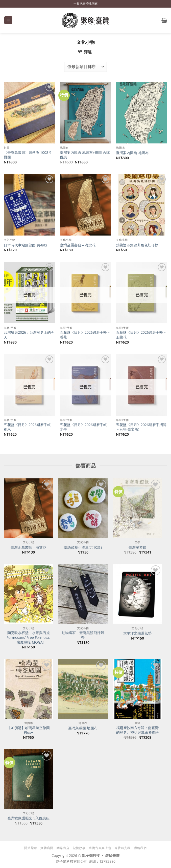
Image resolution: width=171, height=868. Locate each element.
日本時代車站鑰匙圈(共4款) (25, 245)
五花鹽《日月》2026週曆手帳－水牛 (85, 427)
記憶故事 (79, 848)
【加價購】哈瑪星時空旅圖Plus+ (29, 730)
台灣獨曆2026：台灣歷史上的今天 (29, 335)
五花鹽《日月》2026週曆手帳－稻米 (29, 427)
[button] (8, 20)
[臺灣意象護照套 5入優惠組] (29, 779)
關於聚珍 (31, 848)
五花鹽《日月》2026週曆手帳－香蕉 (85, 335)
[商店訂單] (85, 67)
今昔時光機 (123, 848)
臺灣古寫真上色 (100, 848)
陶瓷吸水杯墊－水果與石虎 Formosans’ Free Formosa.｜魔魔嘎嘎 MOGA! (28, 637)
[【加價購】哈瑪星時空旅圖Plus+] (29, 689)
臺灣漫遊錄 (137, 547)
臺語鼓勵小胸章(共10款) (83, 547)
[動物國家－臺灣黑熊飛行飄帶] (83, 594)
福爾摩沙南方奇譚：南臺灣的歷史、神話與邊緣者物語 (137, 730)
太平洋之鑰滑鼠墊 (137, 633)
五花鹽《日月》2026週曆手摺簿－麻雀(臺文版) (141, 427)
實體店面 (47, 848)
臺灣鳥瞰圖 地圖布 (83, 728)
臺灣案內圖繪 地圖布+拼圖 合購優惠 (85, 155)
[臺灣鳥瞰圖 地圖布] (83, 689)
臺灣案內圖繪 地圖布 (132, 153)
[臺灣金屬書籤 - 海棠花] (29, 508)
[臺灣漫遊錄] (137, 508)
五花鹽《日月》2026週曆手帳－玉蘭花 (141, 335)
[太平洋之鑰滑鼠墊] (137, 594)
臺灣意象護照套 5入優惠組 (29, 818)
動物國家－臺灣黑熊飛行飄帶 (83, 635)
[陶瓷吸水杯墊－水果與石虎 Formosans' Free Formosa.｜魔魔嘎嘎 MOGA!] (29, 594)
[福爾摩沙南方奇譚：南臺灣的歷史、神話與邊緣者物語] (137, 689)
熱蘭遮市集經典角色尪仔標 (137, 245)
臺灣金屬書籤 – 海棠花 (78, 245)
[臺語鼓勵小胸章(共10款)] (83, 508)
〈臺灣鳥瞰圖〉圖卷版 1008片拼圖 (28, 155)
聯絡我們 (140, 848)
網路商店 (63, 848)
